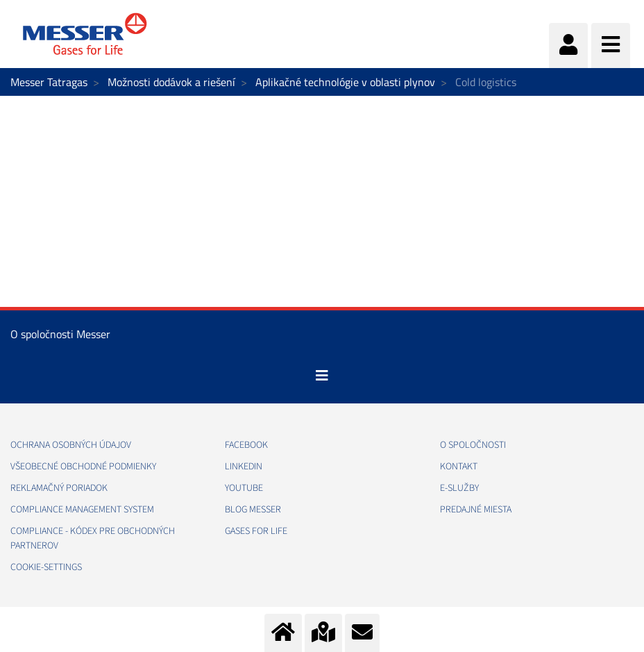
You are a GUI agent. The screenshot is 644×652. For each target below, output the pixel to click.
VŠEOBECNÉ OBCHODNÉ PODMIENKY (83, 467)
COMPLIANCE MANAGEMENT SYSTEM (82, 510)
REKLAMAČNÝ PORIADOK (59, 488)
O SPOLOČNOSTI (473, 445)
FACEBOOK (246, 445)
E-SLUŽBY (459, 488)
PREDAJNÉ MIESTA (476, 510)
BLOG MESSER (253, 510)
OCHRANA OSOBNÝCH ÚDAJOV (71, 445)
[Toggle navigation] (322, 376)
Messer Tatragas (49, 82)
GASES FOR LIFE (256, 531)
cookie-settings (46, 567)
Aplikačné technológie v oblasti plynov (345, 82)
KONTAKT (459, 467)
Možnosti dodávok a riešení (171, 82)
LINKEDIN (244, 467)
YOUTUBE (244, 488)
